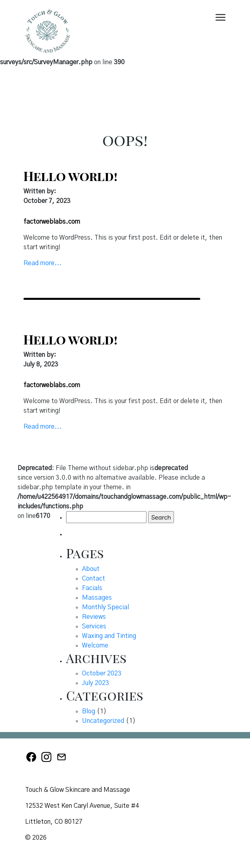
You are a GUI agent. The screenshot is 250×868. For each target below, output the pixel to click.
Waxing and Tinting (109, 636)
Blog (89, 711)
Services (94, 626)
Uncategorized (103, 721)
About (91, 569)
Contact (94, 579)
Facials (92, 588)
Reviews (94, 617)
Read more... (43, 263)
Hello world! (70, 176)
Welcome (95, 646)
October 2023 (102, 673)
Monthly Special (105, 607)
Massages (97, 598)
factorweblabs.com (52, 222)
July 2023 (96, 683)
